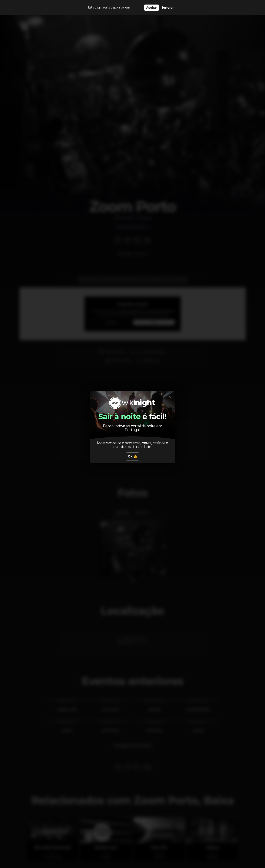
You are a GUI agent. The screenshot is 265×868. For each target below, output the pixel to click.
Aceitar (151, 8)
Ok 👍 (132, 456)
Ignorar (168, 8)
